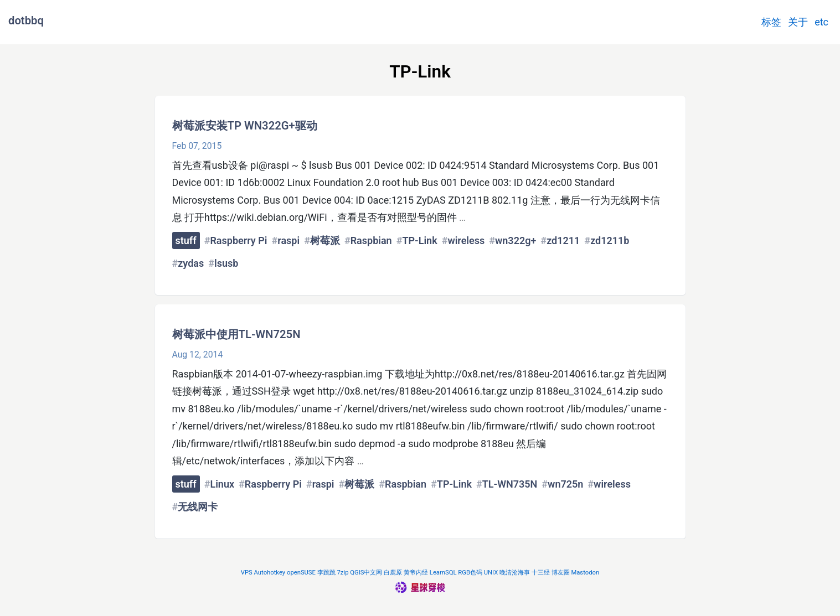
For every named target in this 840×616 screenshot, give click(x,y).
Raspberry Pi (238, 240)
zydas (191, 263)
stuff (186, 240)
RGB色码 (470, 573)
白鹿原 (393, 573)
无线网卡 (198, 507)
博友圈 (561, 573)
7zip (343, 573)
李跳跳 (326, 573)
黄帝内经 (416, 573)
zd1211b (610, 240)
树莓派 (325, 240)
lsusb (226, 263)
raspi (288, 240)
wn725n (565, 484)
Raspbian (371, 240)
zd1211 (563, 240)
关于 (798, 22)
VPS (247, 573)
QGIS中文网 (366, 573)
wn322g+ (516, 240)
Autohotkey (270, 573)
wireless (466, 240)
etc (821, 22)
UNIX (491, 573)
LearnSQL (443, 573)
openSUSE (301, 573)
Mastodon (585, 573)
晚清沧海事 (515, 573)
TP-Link (419, 240)
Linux (222, 484)
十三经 (541, 573)
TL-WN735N (510, 484)
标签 (771, 22)
